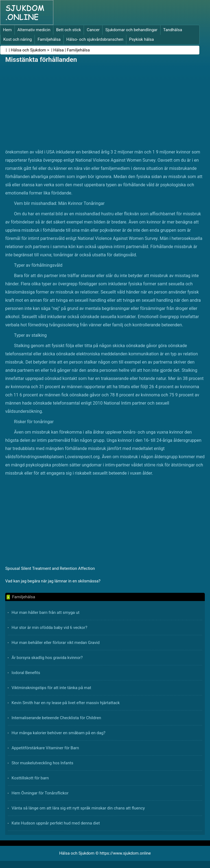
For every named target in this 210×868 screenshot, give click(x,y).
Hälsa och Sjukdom (29, 50)
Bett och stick (68, 30)
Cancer (93, 30)
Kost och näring (17, 39)
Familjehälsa (49, 39)
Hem (7, 30)
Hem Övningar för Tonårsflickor (40, 793)
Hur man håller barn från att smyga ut (45, 612)
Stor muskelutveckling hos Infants (42, 763)
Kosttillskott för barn (30, 778)
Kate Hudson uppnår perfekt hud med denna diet (56, 823)
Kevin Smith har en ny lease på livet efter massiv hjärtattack (66, 703)
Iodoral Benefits (26, 673)
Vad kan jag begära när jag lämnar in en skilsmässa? (53, 581)
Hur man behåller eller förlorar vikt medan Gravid (56, 643)
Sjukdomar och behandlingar (131, 30)
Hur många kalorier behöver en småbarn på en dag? (58, 733)
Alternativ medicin (34, 30)
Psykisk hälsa (142, 39)
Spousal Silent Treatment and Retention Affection (50, 568)
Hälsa (59, 50)
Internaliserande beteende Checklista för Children (56, 718)
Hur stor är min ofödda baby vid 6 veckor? (49, 628)
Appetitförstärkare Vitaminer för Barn (45, 748)
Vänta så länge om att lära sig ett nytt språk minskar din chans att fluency (78, 808)
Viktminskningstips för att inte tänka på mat (51, 688)
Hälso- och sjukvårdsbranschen (95, 39)
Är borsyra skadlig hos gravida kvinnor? (47, 658)
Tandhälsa (173, 30)
